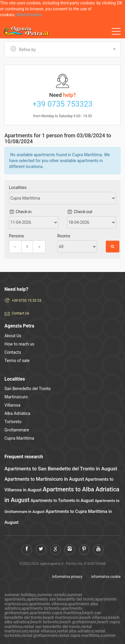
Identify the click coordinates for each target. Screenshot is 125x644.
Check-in (20, 212)
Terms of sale (17, 361)
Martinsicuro (16, 397)
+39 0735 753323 (62, 104)
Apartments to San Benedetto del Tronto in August (61, 469)
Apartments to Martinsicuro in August (44, 479)
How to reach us (19, 344)
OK (18, 15)
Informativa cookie (106, 577)
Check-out (80, 212)
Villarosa (12, 405)
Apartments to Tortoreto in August (62, 500)
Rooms (64, 236)
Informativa (31, 15)
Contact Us (21, 313)
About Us (13, 336)
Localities (18, 188)
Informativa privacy (67, 577)
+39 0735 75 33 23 (27, 301)
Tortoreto (13, 422)
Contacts (13, 352)
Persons (16, 236)
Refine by (63, 49)
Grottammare (17, 430)
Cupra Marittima (19, 438)
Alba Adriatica (17, 413)
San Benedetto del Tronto (28, 389)
